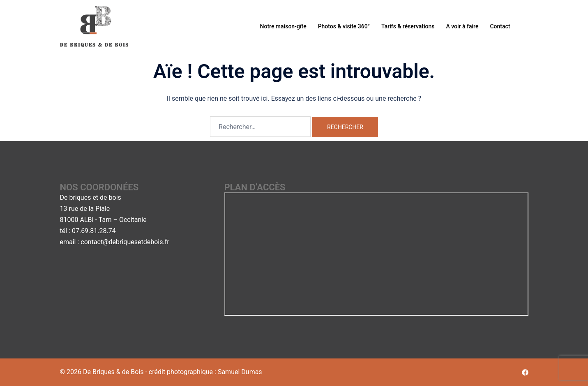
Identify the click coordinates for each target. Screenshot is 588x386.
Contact (500, 26)
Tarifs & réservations (408, 26)
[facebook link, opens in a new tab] (525, 372)
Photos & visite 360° (344, 26)
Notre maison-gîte (283, 26)
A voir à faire (462, 26)
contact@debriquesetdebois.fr (125, 242)
